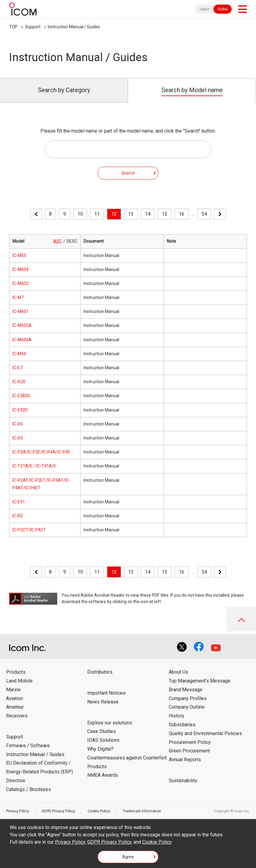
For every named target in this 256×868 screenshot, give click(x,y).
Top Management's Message (200, 681)
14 (148, 214)
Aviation (15, 698)
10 (80, 214)
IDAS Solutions (103, 740)
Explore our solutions (110, 723)
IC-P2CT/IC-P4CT (29, 530)
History (176, 716)
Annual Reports (185, 760)
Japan (204, 9)
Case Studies (102, 731)
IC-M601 (21, 311)
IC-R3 (18, 438)
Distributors (100, 672)
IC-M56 (19, 354)
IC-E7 (17, 368)
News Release (103, 702)
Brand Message (186, 690)
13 (131, 214)
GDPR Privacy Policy (58, 811)
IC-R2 (18, 516)
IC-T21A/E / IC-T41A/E (34, 466)
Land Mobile (19, 681)
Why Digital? (100, 749)
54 (204, 214)
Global (223, 9)
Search (128, 173)
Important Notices (106, 693)
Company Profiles (188, 698)
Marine (13, 690)
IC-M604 (21, 269)
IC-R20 (19, 382)
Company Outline (187, 707)
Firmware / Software (28, 746)
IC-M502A (22, 325)
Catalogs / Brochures (29, 789)
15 (164, 214)
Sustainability (183, 781)
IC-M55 (19, 255)
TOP (13, 27)
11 (97, 214)
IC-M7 (18, 297)
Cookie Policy (99, 811)
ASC (57, 241)
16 (182, 214)
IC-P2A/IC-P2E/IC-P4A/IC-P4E (41, 452)
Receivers (17, 716)
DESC (72, 241)
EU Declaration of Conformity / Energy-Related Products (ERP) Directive (40, 772)
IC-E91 (19, 502)
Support (33, 27)
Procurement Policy (190, 742)
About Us (178, 672)
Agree (128, 857)
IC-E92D (20, 410)
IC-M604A (22, 340)
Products (16, 672)
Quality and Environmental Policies (205, 733)
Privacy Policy (18, 811)
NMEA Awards (103, 775)
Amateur (15, 707)
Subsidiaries (182, 725)
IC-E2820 (21, 396)
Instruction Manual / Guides (74, 27)
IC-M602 (21, 283)
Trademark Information (142, 811)
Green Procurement (189, 751)
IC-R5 (18, 424)
